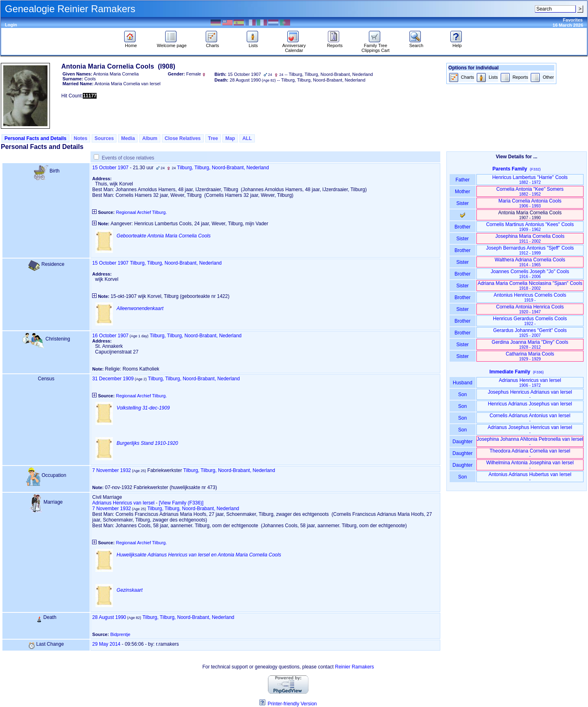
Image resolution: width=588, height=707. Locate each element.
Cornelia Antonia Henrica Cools (530, 309)
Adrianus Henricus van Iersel (123, 503)
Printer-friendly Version (292, 704)
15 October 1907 (110, 168)
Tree (213, 138)
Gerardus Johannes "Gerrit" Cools (530, 333)
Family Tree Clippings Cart (376, 46)
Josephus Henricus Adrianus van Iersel (530, 394)
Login (11, 25)
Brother (462, 227)
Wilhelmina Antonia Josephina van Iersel (530, 465)
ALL (247, 138)
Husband (462, 383)
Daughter (463, 442)
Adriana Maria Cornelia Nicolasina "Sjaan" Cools (530, 286)
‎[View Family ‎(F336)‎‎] (181, 503)
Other (542, 78)
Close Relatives (183, 138)
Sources (104, 138)
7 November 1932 (111, 470)
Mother (463, 192)
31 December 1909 (113, 379)
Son (463, 394)
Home (131, 43)
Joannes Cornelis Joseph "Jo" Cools (530, 274)
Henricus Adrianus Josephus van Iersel (530, 406)
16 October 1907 (110, 336)
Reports (335, 43)
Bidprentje (121, 634)
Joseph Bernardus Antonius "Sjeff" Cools (530, 250)
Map (230, 138)
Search (416, 43)
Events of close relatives (128, 158)
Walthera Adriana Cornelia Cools (530, 262)
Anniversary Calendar (294, 46)
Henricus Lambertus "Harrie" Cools (530, 180)
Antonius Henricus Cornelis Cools (530, 297)
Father (462, 180)
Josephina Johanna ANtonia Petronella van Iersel (530, 441)
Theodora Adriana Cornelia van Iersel (530, 453)
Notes (81, 138)
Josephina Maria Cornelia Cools (530, 238)
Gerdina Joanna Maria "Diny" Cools (530, 344)
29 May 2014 (106, 644)
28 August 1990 (109, 617)
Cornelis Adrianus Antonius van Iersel (530, 418)
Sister (462, 203)
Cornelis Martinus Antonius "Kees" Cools (530, 227)
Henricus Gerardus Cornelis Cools (530, 321)
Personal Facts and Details (36, 138)
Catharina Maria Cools (530, 356)
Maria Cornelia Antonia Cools (530, 203)
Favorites (573, 20)
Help (457, 43)
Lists (253, 43)
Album (150, 138)
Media (128, 138)
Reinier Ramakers (355, 667)
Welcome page (172, 43)
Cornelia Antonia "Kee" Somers (530, 191)
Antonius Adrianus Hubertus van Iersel (530, 477)
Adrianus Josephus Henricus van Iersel (530, 430)
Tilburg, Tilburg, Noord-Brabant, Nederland (223, 168)
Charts (212, 43)
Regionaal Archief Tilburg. (141, 212)
